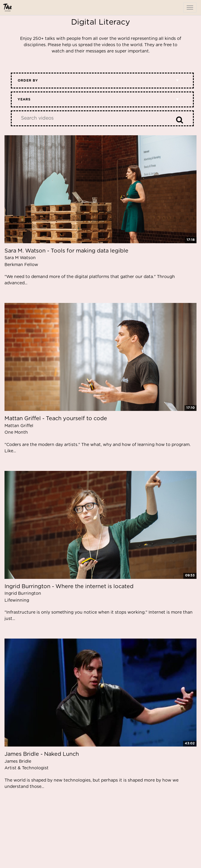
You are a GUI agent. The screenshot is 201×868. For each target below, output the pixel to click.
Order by (28, 81)
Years (24, 99)
